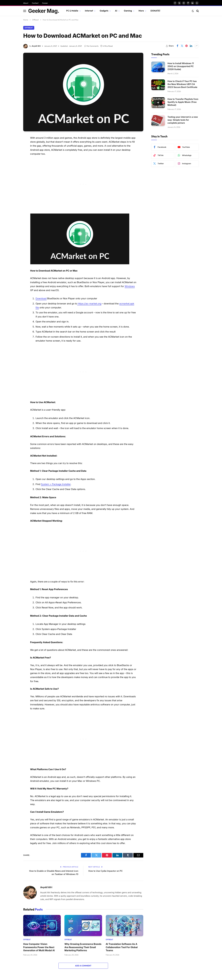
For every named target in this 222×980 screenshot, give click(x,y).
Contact (35, 3)
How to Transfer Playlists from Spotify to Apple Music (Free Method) (183, 102)
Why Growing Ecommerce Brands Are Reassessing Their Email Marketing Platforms (83, 947)
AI (116, 11)
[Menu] (25, 11)
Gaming (128, 11)
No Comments (91, 46)
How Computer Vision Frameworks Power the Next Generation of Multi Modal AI (39, 947)
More (141, 11)
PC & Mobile (72, 11)
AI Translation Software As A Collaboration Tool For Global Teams (122, 947)
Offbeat (29, 28)
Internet (89, 11)
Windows (130, 286)
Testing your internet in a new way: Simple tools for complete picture (183, 120)
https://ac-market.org (89, 304)
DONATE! (155, 11)
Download (41, 298)
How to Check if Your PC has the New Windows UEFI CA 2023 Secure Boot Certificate (182, 84)
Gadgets (104, 11)
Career (45, 3)
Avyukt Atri (36, 46)
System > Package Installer (56, 484)
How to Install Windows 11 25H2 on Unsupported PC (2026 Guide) (181, 66)
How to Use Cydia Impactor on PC (105, 871)
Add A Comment (83, 966)
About (26, 3)
